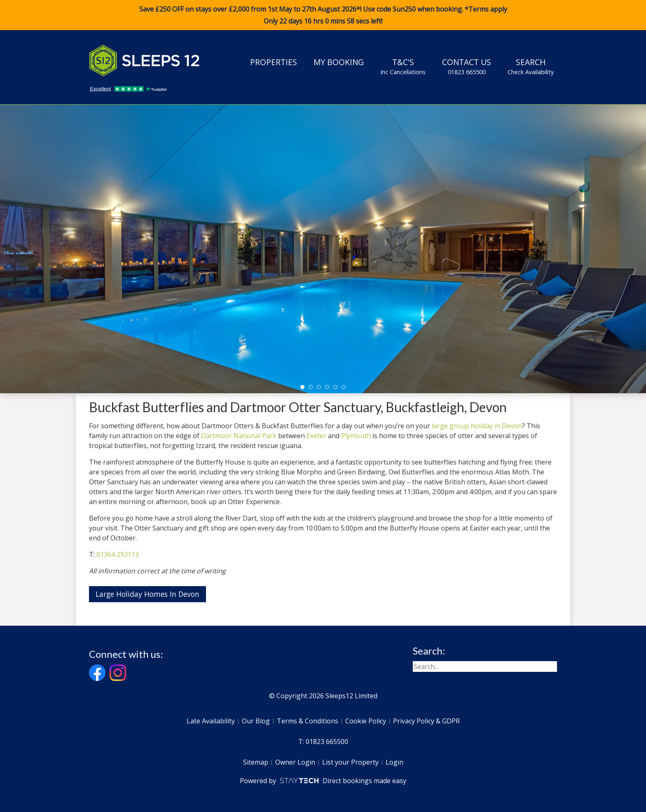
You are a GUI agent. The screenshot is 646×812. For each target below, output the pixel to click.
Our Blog (256, 721)
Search (531, 66)
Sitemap (256, 762)
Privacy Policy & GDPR (426, 721)
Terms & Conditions (308, 721)
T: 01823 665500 (323, 742)
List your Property (350, 762)
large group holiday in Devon (477, 426)
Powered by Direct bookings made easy (323, 781)
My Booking (339, 62)
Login (394, 762)
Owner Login (295, 762)
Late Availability (211, 721)
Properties (274, 62)
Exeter (316, 436)
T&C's (403, 66)
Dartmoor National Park (239, 436)
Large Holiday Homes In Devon (147, 594)
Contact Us (467, 66)
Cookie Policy (366, 721)
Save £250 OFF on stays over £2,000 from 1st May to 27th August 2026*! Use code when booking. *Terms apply (323, 15)
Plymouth (356, 436)
